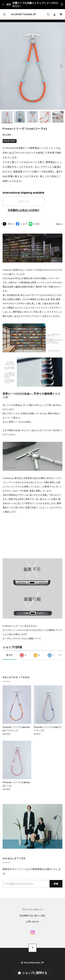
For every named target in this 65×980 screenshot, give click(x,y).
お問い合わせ (32, 922)
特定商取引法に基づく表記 (32, 916)
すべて (9, 655)
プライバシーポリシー (33, 910)
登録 (56, 884)
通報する (59, 224)
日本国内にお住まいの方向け (24, 210)
